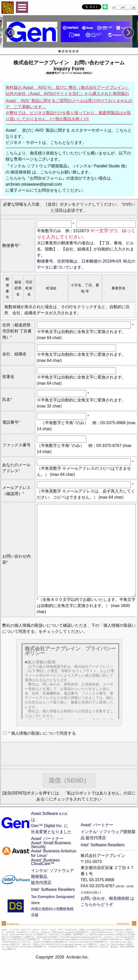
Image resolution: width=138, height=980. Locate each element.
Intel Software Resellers (53, 910)
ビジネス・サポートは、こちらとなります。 (46, 142)
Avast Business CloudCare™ (45, 882)
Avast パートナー (47, 859)
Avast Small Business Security (51, 865)
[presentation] (41, 774)
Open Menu (22, 7)
